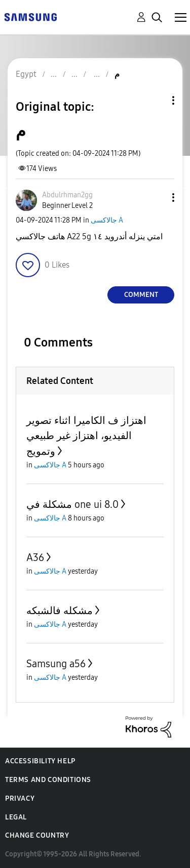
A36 (35, 557)
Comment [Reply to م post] (141, 295)
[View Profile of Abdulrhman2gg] (67, 195)
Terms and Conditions (48, 780)
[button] (157, 198)
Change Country (37, 835)
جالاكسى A (107, 220)
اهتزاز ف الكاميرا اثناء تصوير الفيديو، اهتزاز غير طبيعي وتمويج (86, 436)
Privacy (20, 798)
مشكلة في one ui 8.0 (72, 504)
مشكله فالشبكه (60, 611)
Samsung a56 (56, 664)
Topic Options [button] (156, 100)
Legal (16, 817)
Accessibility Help (40, 761)
